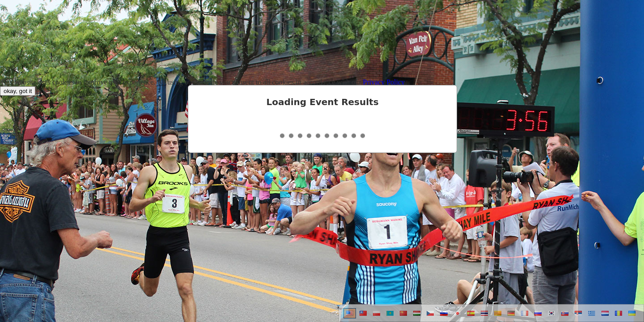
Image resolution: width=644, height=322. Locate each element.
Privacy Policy (384, 82)
